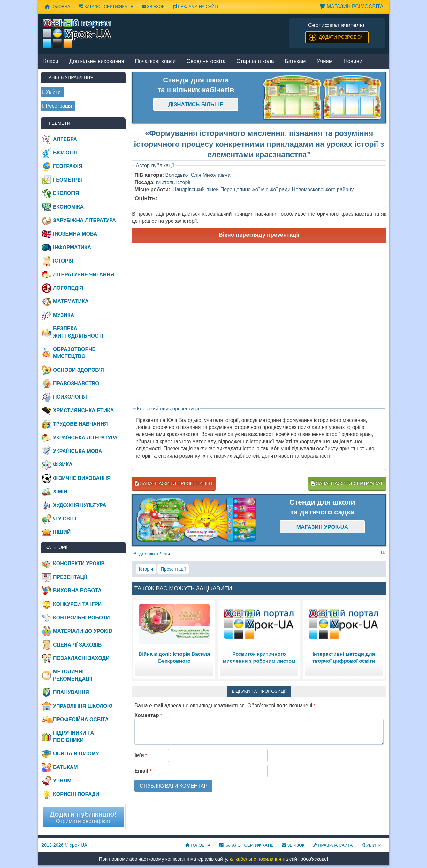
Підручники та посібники (73, 736)
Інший (62, 532)
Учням (325, 61)
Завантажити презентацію (174, 483)
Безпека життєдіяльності (78, 332)
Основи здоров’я (79, 370)
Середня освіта (206, 61)
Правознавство (76, 383)
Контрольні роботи (81, 618)
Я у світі (65, 519)
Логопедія (68, 288)
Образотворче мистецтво (74, 353)
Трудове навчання (80, 424)
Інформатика (72, 247)
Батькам (295, 61)
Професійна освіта (81, 719)
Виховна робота (77, 591)
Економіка (68, 207)
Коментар (148, 715)
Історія (146, 569)
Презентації (173, 569)
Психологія (70, 397)
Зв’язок (153, 7)
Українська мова (77, 451)
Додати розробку (340, 37)
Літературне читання (84, 275)
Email (143, 771)
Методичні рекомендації (73, 675)
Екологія (66, 193)
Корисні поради (76, 794)
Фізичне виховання (82, 478)
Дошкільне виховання (97, 61)
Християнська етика (83, 411)
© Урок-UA (64, 845)
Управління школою (83, 706)
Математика (71, 301)
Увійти (371, 845)
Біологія (65, 153)
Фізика (63, 464)
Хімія (60, 492)
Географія (68, 166)
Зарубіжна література (84, 220)
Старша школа (255, 61)
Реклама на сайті (195, 7)
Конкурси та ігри (77, 604)
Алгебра (65, 139)
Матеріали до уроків (83, 631)
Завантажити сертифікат (347, 483)
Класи (51, 61)
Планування (71, 692)
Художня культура (80, 505)
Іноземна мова (75, 234)
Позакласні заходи (81, 658)
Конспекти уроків (79, 563)
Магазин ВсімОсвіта (351, 7)
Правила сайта (333, 845)
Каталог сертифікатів (106, 7)
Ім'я (141, 755)
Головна (57, 7)
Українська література (85, 438)
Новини (353, 61)
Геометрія (68, 180)
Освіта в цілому (76, 754)
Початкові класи (156, 61)
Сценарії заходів (77, 645)
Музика (64, 315)
